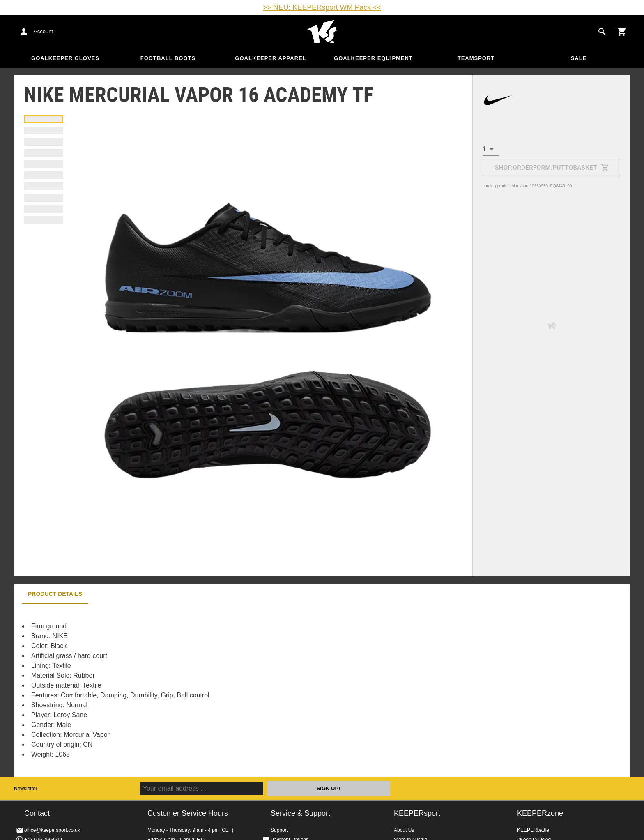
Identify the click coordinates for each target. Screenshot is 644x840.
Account (43, 31)
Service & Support (300, 813)
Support (279, 830)
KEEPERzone (540, 813)
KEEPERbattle (533, 830)
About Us (404, 830)
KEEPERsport (417, 813)
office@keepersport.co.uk (52, 830)
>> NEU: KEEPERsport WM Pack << (322, 7)
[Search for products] (602, 32)
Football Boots (168, 58)
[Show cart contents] (622, 32)
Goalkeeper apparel (270, 58)
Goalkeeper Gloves (65, 58)
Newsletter (26, 789)
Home (322, 32)
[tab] (44, 119)
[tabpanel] (158, 690)
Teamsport (476, 58)
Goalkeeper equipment (373, 58)
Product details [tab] (55, 594)
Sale (579, 58)
